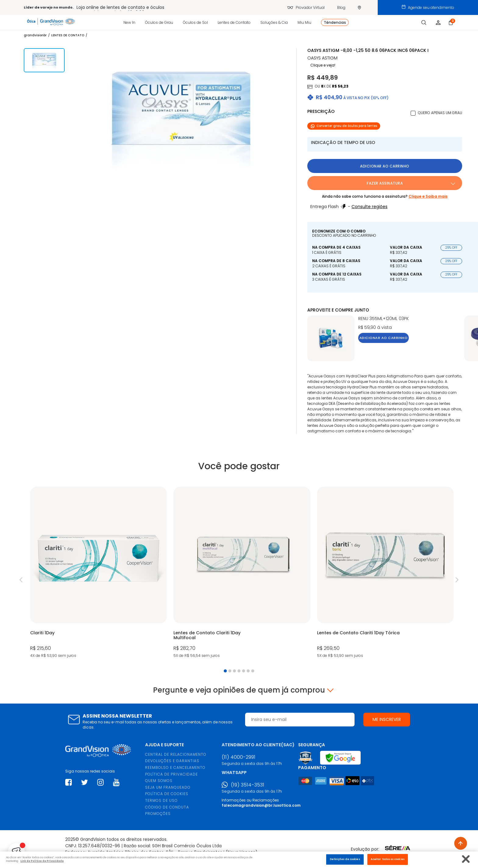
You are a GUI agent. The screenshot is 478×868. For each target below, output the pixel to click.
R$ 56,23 (340, 86)
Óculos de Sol (195, 22)
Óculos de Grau (159, 22)
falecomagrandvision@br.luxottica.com (261, 805)
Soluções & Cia (274, 22)
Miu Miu (304, 22)
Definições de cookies (345, 859)
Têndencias (335, 22)
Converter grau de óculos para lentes (344, 126)
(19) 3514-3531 (248, 785)
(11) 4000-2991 (239, 757)
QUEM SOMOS (159, 781)
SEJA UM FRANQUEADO (168, 787)
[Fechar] (466, 859)
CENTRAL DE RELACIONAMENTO (176, 754)
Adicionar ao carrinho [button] (385, 166)
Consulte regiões (369, 207)
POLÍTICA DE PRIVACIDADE (171, 774)
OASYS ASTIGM (322, 58)
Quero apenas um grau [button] (440, 113)
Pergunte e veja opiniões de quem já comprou (239, 690)
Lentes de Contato (234, 22)
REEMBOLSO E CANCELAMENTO (175, 767)
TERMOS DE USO (161, 800)
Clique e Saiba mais (428, 196)
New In (129, 22)
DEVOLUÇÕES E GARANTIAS (172, 761)
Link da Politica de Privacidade (42, 861)
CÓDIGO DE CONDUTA (167, 807)
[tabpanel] (98, 573)
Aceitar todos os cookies (388, 859)
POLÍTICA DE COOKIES (167, 794)
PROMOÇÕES (158, 814)
